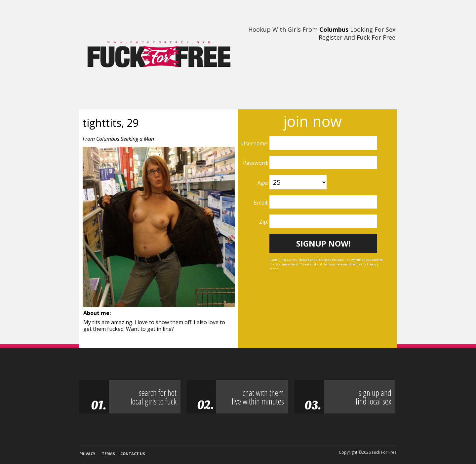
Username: (255, 143)
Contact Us (133, 454)
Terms (108, 454)
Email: (262, 203)
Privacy (87, 454)
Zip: (264, 222)
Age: (263, 183)
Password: (256, 163)
